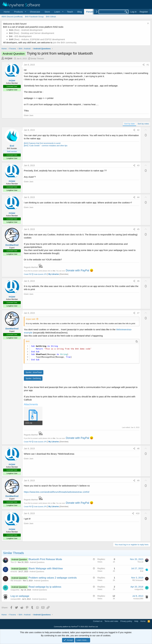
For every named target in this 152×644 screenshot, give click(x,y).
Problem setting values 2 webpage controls (53, 578)
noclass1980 (16, 599)
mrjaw (8, 58)
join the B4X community (65, 42)
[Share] (144, 65)
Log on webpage (20, 596)
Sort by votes (143, 124)
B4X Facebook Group (34, 17)
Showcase (35, 12)
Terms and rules (111, 621)
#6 (138, 281)
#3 (138, 165)
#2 (138, 130)
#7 (138, 313)
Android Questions (37, 562)
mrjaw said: (31, 319)
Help (136, 621)
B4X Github (51, 17)
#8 (138, 449)
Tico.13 (13, 562)
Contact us (98, 621)
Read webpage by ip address (45, 587)
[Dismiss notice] (148, 24)
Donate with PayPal (77, 270)
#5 (138, 229)
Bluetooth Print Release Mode (45, 559)
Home (7, 12)
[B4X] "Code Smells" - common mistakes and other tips (46, 146)
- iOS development (20, 36)
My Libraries (54, 274)
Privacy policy (126, 621)
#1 (148, 65)
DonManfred (12, 245)
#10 (138, 513)
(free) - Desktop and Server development (32, 33)
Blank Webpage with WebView (46, 569)
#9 (138, 481)
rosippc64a (15, 590)
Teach (70, 12)
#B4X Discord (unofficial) (12, 17)
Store (47, 12)
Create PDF (28, 274)
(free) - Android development (26, 30)
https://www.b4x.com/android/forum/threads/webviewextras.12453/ (57, 492)
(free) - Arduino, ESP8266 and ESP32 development (37, 39)
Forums (90, 12)
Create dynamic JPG (39, 274)
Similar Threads (37, 59)
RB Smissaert (16, 581)
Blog (80, 12)
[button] (20, 12)
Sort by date (129, 124)
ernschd (14, 572)
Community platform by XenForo (76, 627)
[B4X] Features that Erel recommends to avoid (42, 143)
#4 (138, 197)
